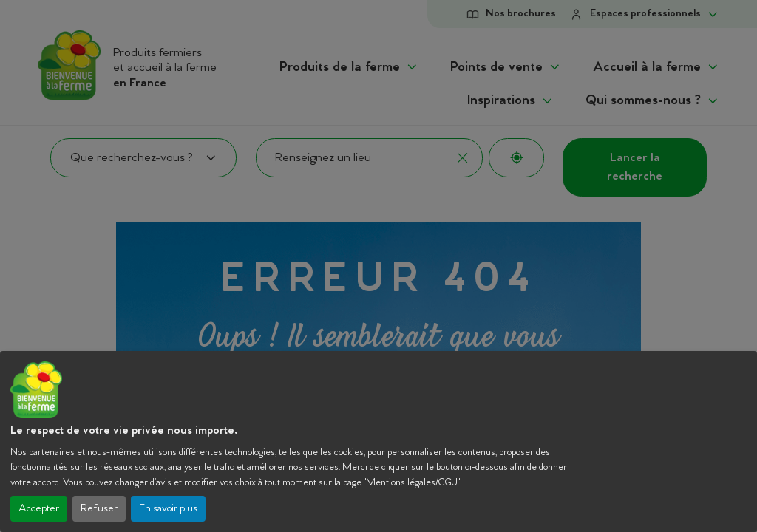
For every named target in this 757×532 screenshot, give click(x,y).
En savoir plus (168, 509)
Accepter (39, 509)
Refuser (99, 509)
